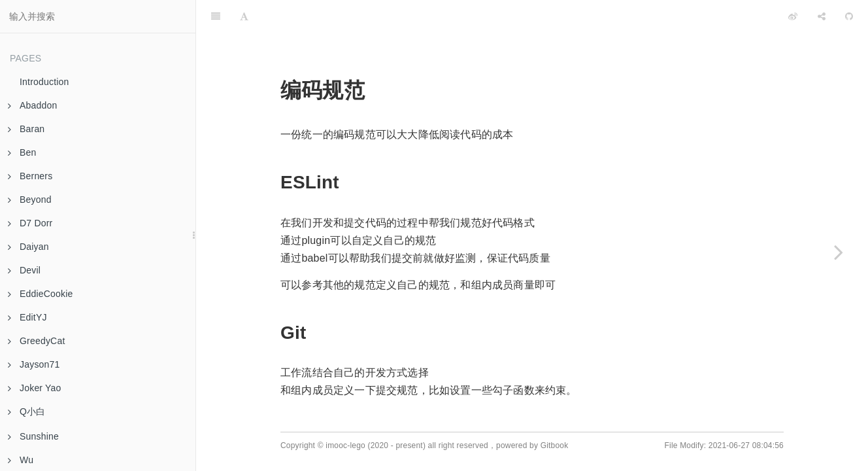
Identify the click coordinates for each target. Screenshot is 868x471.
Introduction (44, 82)
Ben (22, 152)
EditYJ (27, 317)
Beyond (30, 200)
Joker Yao (35, 388)
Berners (30, 176)
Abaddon (32, 105)
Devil (24, 270)
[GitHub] (849, 16)
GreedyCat (37, 341)
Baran (26, 129)
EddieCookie (41, 294)
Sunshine (33, 436)
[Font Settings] (244, 16)
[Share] (822, 16)
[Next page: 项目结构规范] (839, 252)
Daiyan (28, 247)
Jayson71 (34, 364)
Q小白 (27, 411)
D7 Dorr (30, 223)
